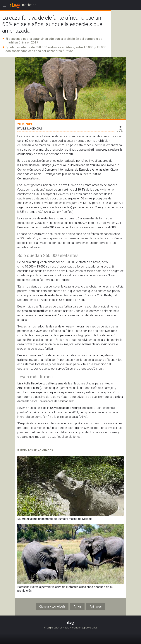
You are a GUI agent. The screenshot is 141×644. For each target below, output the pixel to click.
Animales (96, 607)
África (77, 607)
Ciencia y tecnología (52, 607)
